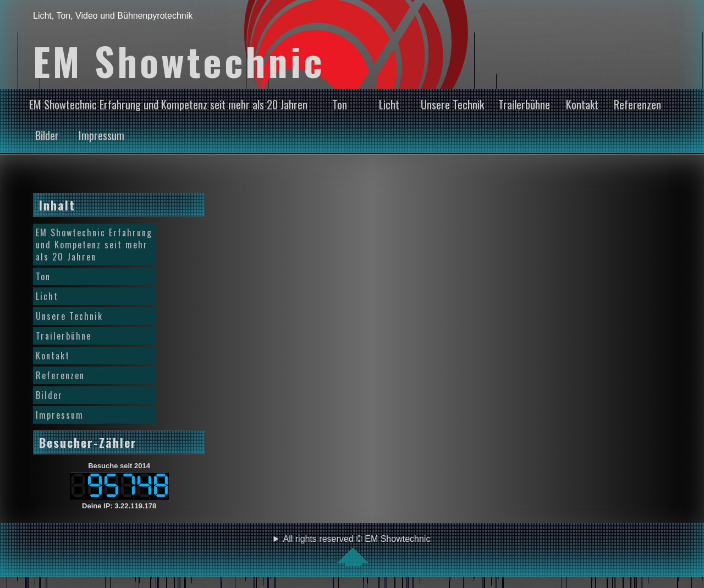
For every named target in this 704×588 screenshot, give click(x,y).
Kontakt (582, 104)
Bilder (47, 135)
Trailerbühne (524, 104)
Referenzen (637, 104)
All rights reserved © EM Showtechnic (357, 550)
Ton (340, 104)
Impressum (101, 135)
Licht (389, 104)
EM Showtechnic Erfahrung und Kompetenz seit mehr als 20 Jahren (168, 104)
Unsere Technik (452, 104)
